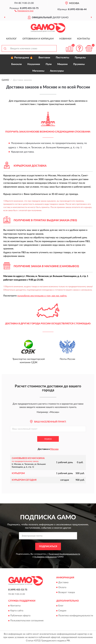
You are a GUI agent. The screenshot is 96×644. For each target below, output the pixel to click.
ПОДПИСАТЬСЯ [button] (48, 547)
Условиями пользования (46, 557)
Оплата (62, 587)
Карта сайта (17, 611)
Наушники (34, 64)
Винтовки (44, 58)
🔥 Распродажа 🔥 (22, 58)
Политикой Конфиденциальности (64, 554)
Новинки (65, 39)
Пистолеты (62, 58)
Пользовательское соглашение (27, 621)
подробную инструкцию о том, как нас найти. (42, 296)
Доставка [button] (63, 582)
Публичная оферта (20, 616)
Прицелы (80, 58)
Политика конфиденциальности (76, 616)
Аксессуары (57, 71)
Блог (61, 606)
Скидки (62, 611)
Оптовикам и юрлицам (38, 39)
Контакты (84, 39)
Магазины (38, 71)
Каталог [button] (11, 39)
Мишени (62, 64)
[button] (24, 11)
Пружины (79, 64)
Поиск (48, 439)
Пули (49, 64)
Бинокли (17, 64)
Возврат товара (67, 592)
